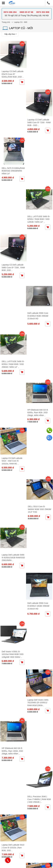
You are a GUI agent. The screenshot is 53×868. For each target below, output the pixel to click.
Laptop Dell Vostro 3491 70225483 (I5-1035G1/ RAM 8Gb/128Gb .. (40, 345)
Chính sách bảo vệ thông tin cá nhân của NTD (25, 773)
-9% (21, 363)
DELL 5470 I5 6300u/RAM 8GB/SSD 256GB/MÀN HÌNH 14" (12, 117)
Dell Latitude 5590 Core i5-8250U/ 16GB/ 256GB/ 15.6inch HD (40, 300)
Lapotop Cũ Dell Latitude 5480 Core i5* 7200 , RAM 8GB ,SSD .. (13, 163)
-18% (21, 44)
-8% (48, 455)
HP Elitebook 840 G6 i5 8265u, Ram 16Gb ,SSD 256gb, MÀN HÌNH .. (12, 391)
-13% (21, 318)
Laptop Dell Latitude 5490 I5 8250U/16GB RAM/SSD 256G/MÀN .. (12, 300)
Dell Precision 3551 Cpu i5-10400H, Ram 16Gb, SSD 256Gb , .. (40, 712)
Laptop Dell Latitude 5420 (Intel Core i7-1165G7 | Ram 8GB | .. (39, 621)
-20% (48, 89)
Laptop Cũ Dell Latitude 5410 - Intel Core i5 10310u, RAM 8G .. (12, 254)
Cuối (35, 727)
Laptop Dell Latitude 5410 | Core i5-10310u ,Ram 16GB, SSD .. (39, 437)
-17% (48, 363)
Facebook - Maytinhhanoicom (20, 849)
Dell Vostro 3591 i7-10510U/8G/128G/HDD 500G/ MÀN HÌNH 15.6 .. (40, 530)
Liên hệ (45, 789)
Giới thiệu (8, 789)
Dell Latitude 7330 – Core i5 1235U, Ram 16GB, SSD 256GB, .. (39, 667)
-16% (48, 181)
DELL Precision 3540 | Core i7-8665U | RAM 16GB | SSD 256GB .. (39, 575)
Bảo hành (35, 789)
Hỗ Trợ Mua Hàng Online (17, 780)
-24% (21, 226)
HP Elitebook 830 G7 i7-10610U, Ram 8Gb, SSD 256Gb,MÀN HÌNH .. (13, 619)
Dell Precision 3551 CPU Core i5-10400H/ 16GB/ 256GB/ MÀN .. (13, 665)
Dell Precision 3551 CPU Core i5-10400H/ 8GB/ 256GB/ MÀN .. (13, 528)
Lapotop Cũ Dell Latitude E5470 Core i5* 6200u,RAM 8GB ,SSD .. (13, 71)
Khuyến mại (21, 789)
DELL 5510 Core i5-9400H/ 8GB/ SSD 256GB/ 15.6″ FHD (38, 254)
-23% (21, 546)
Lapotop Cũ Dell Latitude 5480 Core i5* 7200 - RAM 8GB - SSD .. (40, 71)
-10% (48, 593)
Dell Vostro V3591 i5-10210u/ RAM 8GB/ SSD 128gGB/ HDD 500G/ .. (13, 345)
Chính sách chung (13, 766)
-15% (48, 318)
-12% (48, 44)
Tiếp (27, 727)
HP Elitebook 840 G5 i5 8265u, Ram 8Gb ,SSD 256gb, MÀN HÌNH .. (39, 208)
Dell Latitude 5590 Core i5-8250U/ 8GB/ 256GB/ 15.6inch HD (39, 163)
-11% (21, 455)
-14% (48, 547)
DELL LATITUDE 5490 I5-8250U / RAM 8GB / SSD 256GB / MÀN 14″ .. (13, 208)
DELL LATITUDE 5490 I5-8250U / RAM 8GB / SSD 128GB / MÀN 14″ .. (40, 117)
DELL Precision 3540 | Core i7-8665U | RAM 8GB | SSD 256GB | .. (39, 391)
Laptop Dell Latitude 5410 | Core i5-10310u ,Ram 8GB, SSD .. (12, 437)
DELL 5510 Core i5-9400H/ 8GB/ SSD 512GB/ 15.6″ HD (10, 482)
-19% (48, 226)
